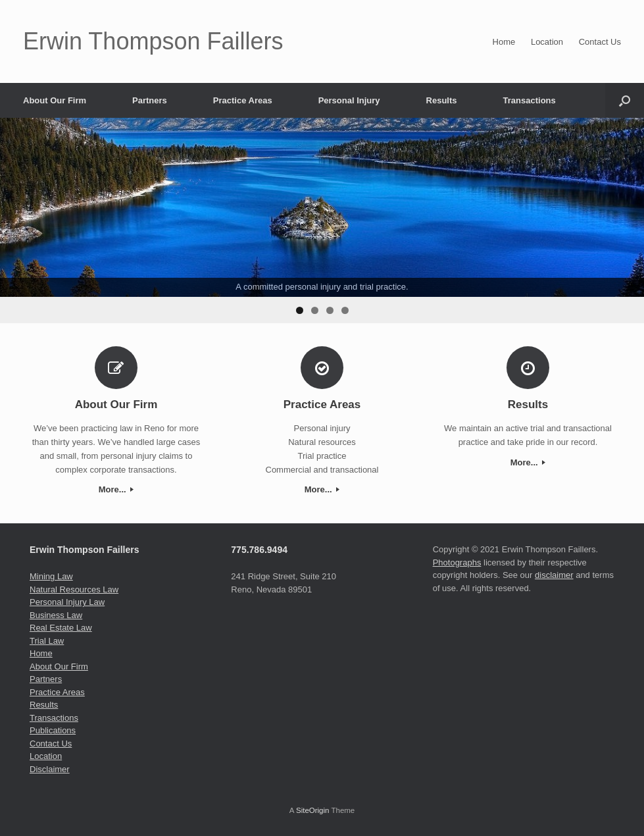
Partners (150, 100)
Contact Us (600, 42)
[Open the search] (625, 100)
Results (442, 100)
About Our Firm (55, 100)
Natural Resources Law (74, 589)
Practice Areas (243, 100)
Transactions (530, 100)
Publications (53, 730)
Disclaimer (50, 769)
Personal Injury (349, 100)
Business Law (56, 615)
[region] (322, 221)
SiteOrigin (313, 810)
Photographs (457, 562)
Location (547, 42)
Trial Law (47, 641)
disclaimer (554, 575)
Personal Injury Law (67, 602)
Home (504, 42)
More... (116, 489)
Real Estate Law (61, 628)
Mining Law (51, 576)
